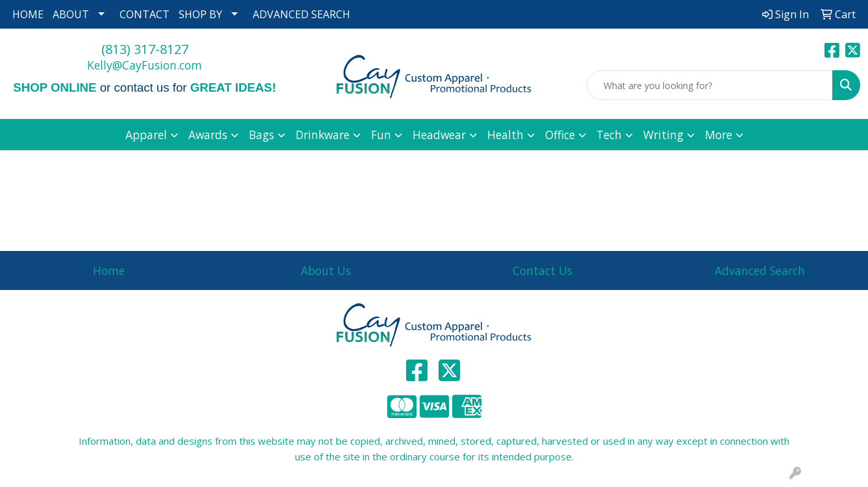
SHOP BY (200, 14)
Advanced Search (760, 270)
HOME (28, 14)
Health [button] (505, 135)
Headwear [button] (439, 135)
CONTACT (145, 14)
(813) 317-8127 (145, 49)
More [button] (719, 135)
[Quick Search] (710, 85)
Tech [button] (609, 135)
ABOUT (71, 14)
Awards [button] (208, 135)
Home (109, 270)
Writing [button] (663, 135)
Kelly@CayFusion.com (145, 65)
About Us (326, 270)
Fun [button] (381, 135)
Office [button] (560, 135)
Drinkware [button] (323, 135)
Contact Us (542, 270)
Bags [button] (262, 135)
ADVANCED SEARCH (301, 14)
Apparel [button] (146, 135)
